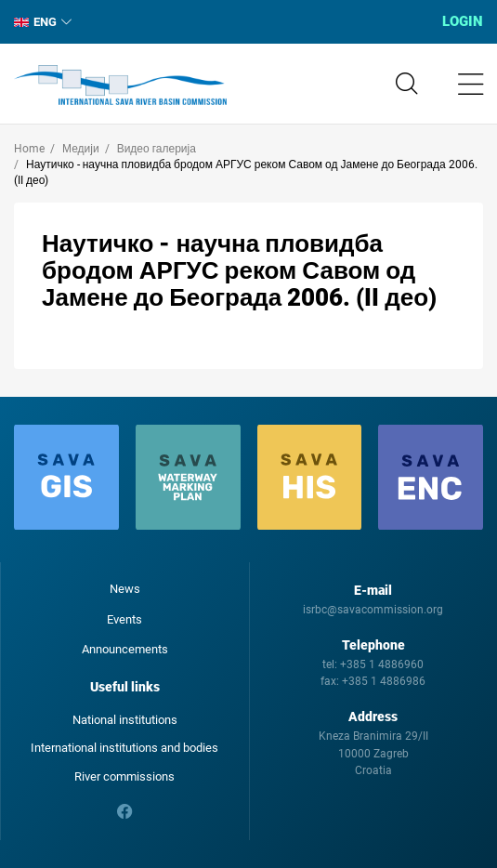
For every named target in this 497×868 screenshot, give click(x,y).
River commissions (124, 776)
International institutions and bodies (124, 748)
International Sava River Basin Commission (120, 85)
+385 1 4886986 (384, 681)
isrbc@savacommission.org (373, 610)
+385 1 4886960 (382, 664)
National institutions (125, 720)
